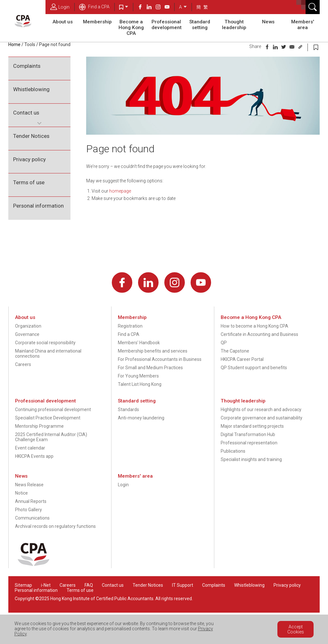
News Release (29, 485)
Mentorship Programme (39, 426)
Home (14, 44)
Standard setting (200, 25)
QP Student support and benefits (254, 368)
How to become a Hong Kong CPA (254, 326)
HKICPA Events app (34, 456)
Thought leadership (234, 25)
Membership (97, 22)
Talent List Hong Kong (140, 384)
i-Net (46, 585)
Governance (27, 334)
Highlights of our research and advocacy (261, 409)
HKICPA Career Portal (242, 359)
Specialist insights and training (251, 459)
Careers (23, 364)
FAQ (89, 585)
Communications (32, 518)
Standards (128, 409)
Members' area (303, 25)
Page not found (55, 44)
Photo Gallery (29, 510)
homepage (120, 191)
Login (60, 7)
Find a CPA (94, 7)
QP (224, 343)
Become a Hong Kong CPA (131, 28)
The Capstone (235, 351)
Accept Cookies (296, 629)
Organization (28, 326)
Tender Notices (31, 136)
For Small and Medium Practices (150, 368)
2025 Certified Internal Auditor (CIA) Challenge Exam (51, 437)
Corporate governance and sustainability (262, 418)
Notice (21, 493)
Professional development (167, 25)
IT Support (183, 585)
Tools (30, 44)
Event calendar (30, 448)
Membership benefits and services (153, 351)
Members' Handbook (139, 343)
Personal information (38, 206)
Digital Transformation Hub (248, 434)
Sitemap (23, 585)
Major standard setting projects (252, 426)
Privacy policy (29, 159)
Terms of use (29, 182)
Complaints (27, 66)
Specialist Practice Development (48, 418)
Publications (233, 451)
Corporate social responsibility (45, 343)
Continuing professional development (53, 409)
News (268, 22)
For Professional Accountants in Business (160, 359)
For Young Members (138, 376)
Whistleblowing (31, 89)
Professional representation (249, 443)
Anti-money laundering (141, 418)
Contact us (26, 113)
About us (63, 22)
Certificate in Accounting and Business (259, 334)
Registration (130, 326)
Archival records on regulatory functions (55, 526)
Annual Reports (31, 501)
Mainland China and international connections (48, 354)
